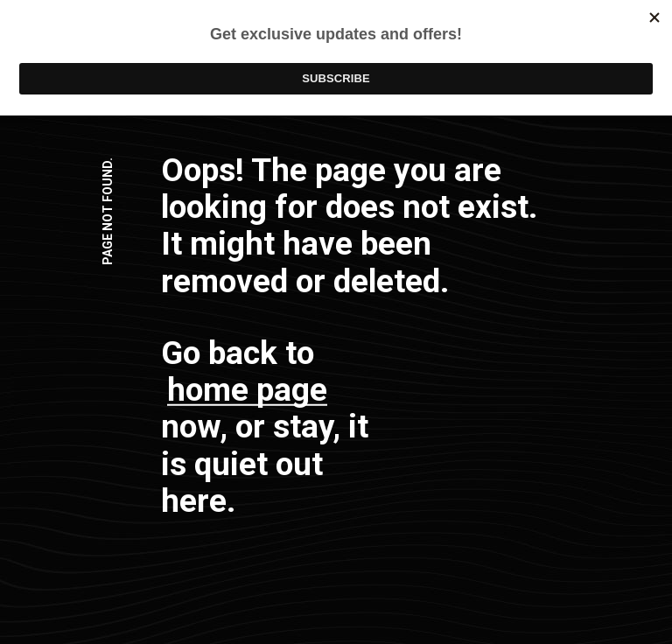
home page (247, 390)
